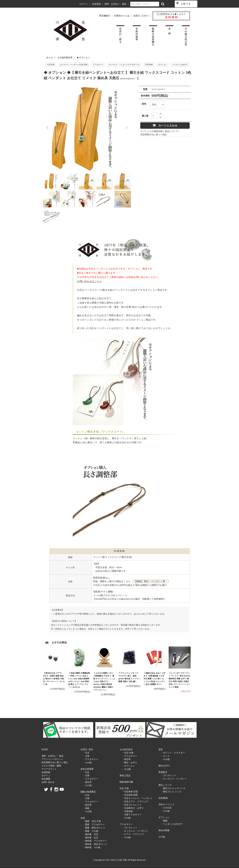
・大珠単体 (127, 811)
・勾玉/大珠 (128, 753)
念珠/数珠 (163, 798)
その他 (162, 837)
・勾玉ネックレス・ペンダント (137, 798)
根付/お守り (164, 766)
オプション (162, 65)
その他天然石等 (65, 57)
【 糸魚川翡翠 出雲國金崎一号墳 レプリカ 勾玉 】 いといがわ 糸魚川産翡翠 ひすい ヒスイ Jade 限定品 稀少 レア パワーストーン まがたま (79, 680)
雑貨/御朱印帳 (126, 782)
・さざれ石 (166, 808)
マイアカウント (49, 769)
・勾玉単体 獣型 (130, 795)
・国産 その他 (90, 831)
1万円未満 (149, 65)
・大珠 (86, 756)
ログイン (84, 4)
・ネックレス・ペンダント (135, 831)
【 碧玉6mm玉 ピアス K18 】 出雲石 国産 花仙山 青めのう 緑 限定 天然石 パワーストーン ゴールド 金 (54, 679)
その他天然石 (126, 750)
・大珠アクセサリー (132, 815)
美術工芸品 (125, 776)
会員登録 (96, 4)
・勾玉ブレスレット (132, 805)
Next (126, 128)
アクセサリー (98, 65)
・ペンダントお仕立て (172, 824)
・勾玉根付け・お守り (133, 808)
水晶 (83, 818)
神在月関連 (164, 830)
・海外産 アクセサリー (95, 841)
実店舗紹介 (105, 16)
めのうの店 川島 (48, 4)
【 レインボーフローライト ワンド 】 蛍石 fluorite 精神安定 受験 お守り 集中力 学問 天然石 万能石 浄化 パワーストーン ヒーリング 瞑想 (179, 680)
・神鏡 (86, 808)
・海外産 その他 (92, 847)
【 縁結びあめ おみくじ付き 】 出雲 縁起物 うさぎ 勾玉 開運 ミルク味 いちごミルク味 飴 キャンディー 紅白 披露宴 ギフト (154, 679)
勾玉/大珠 (51, 65)
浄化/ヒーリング (166, 804)
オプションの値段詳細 (151, 131)
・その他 (87, 763)
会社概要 (46, 779)
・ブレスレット (129, 828)
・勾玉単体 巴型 (130, 792)
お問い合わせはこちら (89, 281)
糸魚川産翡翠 (87, 769)
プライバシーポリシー (52, 759)
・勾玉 (86, 753)
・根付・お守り (129, 763)
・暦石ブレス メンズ (171, 792)
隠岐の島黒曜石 (88, 792)
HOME (45, 750)
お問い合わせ (48, 782)
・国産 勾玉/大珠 (92, 821)
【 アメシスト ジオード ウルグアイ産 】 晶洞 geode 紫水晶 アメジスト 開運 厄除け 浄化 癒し (129, 677)
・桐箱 (164, 821)
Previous (48, 128)
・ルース (165, 756)
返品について (171, 131)
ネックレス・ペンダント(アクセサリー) (124, 65)
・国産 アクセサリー (94, 824)
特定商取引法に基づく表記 (154, 135)
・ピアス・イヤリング (133, 834)
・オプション (128, 766)
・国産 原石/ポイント (94, 828)
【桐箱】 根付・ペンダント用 (151, 581)
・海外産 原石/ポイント (95, 844)
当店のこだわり (141, 16)
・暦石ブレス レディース (173, 788)
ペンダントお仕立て (180, 65)
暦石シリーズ (165, 785)
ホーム (49, 57)
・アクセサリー (90, 759)
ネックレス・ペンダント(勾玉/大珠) (74, 65)
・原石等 (87, 782)
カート (184, 4)
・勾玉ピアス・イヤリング (135, 802)
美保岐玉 (163, 772)
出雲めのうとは (122, 16)
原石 (161, 750)
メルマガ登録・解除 (51, 766)
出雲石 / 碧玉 (87, 750)
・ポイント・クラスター (173, 753)
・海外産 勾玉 (90, 834)
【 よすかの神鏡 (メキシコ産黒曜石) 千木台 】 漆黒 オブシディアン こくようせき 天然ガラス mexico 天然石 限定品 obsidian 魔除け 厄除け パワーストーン (104, 681)
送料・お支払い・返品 (115, 4)
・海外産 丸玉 (90, 838)
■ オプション (83, 57)
